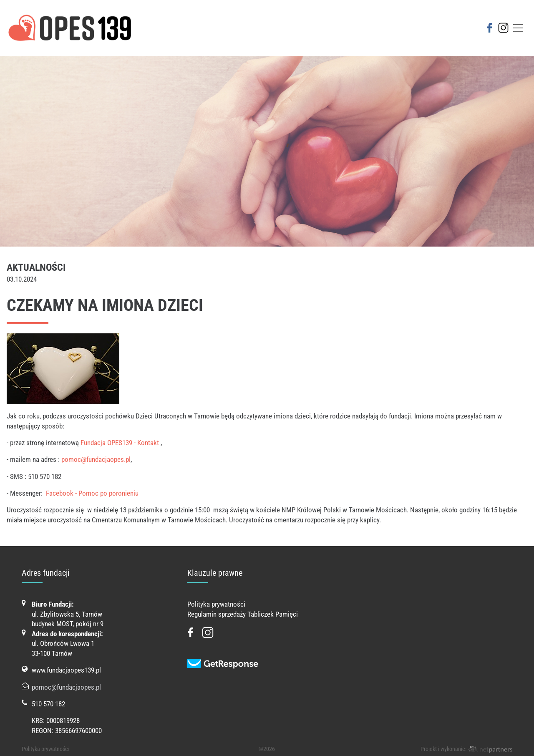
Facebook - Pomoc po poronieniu (92, 493)
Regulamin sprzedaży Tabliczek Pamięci (243, 614)
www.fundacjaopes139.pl (66, 670)
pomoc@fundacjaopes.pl (96, 459)
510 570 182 (48, 704)
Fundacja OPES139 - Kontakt (120, 443)
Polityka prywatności (216, 604)
